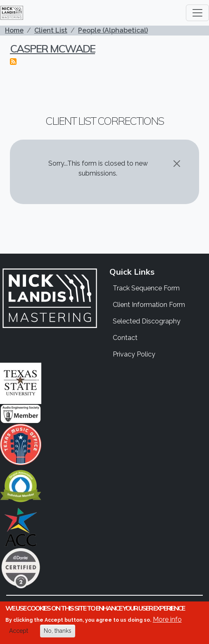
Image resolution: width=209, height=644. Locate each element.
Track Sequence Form (146, 288)
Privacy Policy (134, 354)
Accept (19, 631)
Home (14, 30)
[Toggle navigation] (197, 13)
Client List (51, 30)
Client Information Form (149, 305)
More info (167, 620)
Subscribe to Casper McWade (13, 62)
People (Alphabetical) (113, 30)
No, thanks (58, 631)
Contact (125, 338)
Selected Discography (147, 321)
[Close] (177, 164)
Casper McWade (52, 48)
